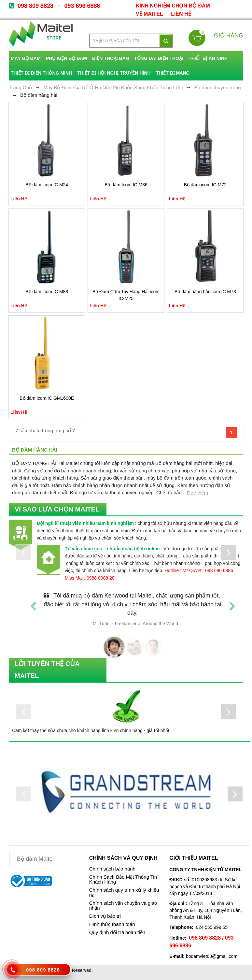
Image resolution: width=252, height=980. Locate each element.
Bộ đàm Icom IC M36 (126, 185)
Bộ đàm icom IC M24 (47, 185)
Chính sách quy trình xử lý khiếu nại (124, 893)
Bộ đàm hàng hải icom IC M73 (205, 292)
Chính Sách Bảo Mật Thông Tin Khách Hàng (123, 879)
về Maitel (149, 14)
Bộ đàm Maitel (35, 859)
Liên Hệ (181, 14)
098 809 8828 (35, 6)
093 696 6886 (82, 6)
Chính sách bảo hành (112, 869)
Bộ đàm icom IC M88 (47, 292)
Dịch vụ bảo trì (105, 916)
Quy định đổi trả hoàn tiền (117, 932)
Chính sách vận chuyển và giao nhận (123, 906)
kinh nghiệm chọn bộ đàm (173, 6)
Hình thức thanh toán (112, 924)
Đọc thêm (197, 493)
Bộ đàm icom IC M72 (205, 185)
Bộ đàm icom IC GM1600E (47, 398)
